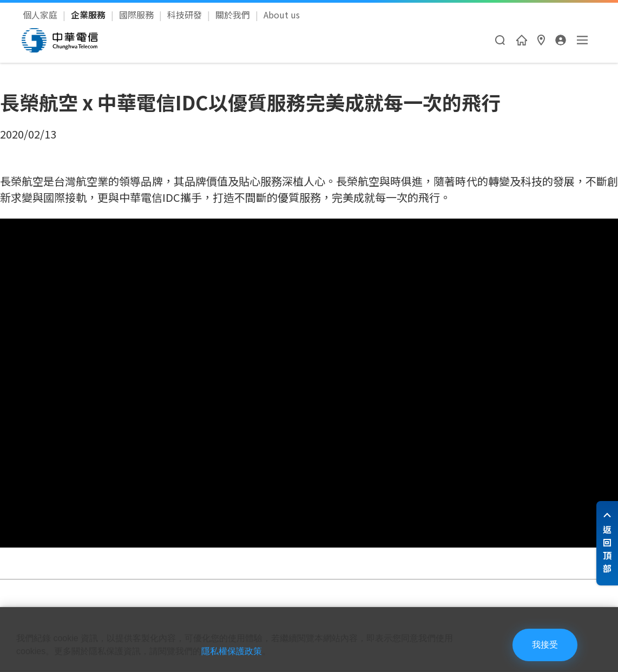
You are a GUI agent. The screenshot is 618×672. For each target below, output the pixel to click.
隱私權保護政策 (232, 651)
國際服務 (137, 15)
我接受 (545, 645)
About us (282, 15)
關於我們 (234, 15)
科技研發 (186, 15)
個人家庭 (41, 15)
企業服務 (89, 15)
